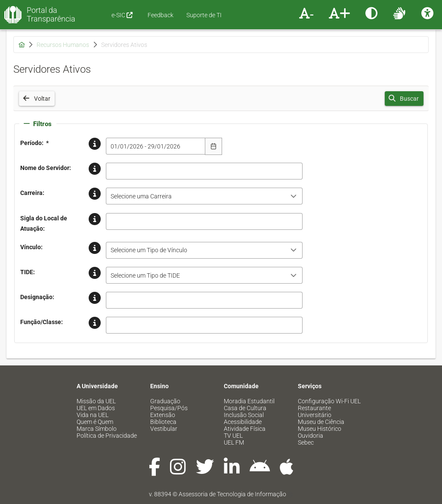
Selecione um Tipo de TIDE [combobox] (145, 275)
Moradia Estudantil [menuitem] (249, 401)
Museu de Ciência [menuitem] (321, 422)
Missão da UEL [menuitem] (96, 401)
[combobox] (156, 146)
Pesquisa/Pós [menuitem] (169, 408)
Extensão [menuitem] (163, 415)
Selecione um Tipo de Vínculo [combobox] (149, 250)
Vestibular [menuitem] (164, 429)
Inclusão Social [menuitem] (244, 415)
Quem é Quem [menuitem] (95, 422)
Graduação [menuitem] (165, 401)
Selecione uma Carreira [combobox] (141, 196)
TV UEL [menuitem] (233, 436)
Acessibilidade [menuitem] (243, 422)
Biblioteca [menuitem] (163, 422)
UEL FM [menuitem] (234, 442)
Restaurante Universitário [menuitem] (315, 411)
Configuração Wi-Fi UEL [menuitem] (329, 401)
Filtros (38, 124)
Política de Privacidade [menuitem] (107, 436)
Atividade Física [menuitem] (245, 429)
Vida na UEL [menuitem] (93, 415)
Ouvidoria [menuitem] (311, 436)
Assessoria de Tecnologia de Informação (232, 494)
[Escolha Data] (213, 146)
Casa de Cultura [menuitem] (245, 408)
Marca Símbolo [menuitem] (97, 429)
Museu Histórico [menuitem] (320, 429)
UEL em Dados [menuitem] (96, 408)
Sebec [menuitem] (306, 442)
